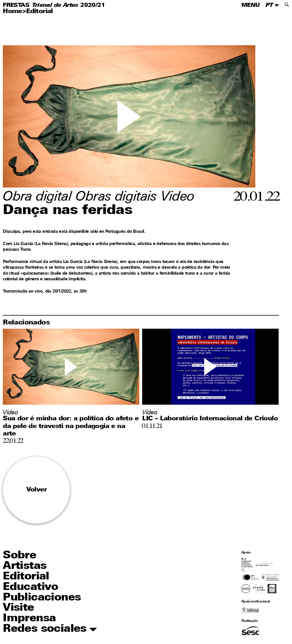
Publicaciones (42, 598)
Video (178, 197)
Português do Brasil (125, 232)
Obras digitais (116, 197)
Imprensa (29, 619)
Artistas (25, 566)
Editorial (40, 12)
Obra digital (37, 197)
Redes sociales (50, 629)
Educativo (31, 587)
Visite (18, 608)
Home (13, 12)
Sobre (19, 556)
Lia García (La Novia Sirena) (41, 244)
